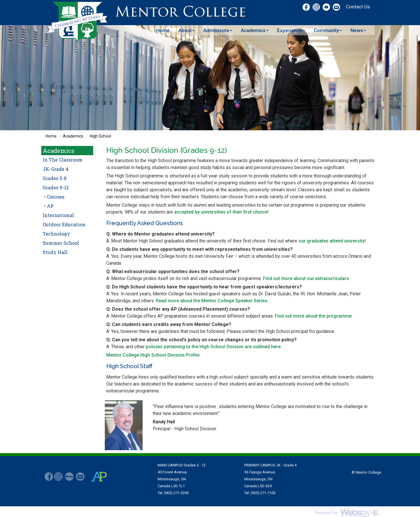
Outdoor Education (64, 224)
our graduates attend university (332, 241)
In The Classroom (63, 160)
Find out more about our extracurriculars (306, 278)
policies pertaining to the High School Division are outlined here (213, 347)
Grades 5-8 (55, 178)
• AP (49, 206)
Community (328, 30)
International (58, 215)
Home (163, 30)
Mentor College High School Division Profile (153, 355)
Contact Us (358, 7)
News (358, 30)
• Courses (54, 197)
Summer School (61, 243)
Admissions (218, 30)
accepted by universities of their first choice (221, 212)
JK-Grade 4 (56, 169)
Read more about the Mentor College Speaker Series (212, 301)
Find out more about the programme (313, 316)
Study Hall (55, 252)
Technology (56, 234)
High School (100, 136)
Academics (255, 30)
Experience (291, 30)
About (186, 30)
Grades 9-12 (56, 187)
